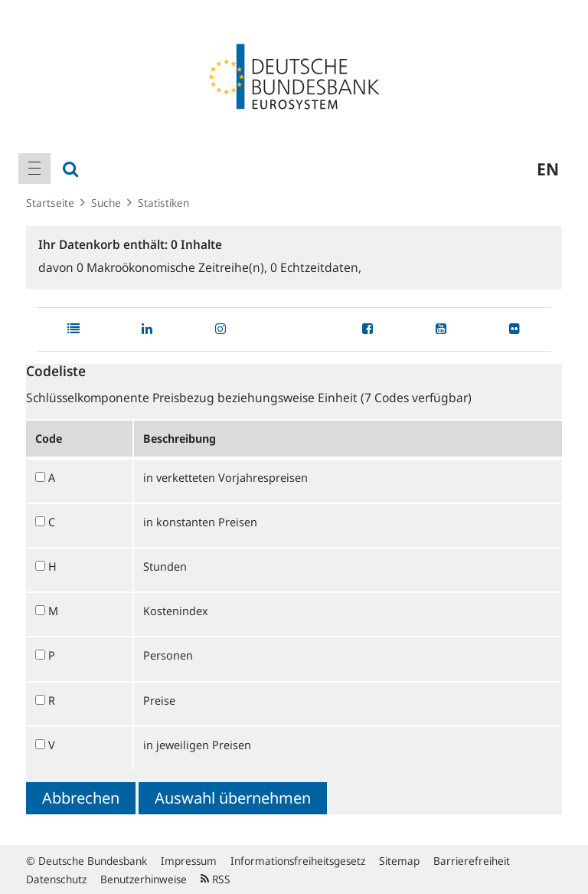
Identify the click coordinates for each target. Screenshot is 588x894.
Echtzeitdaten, (316, 267)
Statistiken (163, 203)
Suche (106, 203)
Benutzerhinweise (144, 879)
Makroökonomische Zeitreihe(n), (173, 267)
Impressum (189, 861)
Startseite (50, 203)
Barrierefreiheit (472, 861)
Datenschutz (56, 879)
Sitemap (399, 861)
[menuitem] (34, 169)
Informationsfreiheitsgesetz (298, 861)
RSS (216, 879)
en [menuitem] (548, 169)
